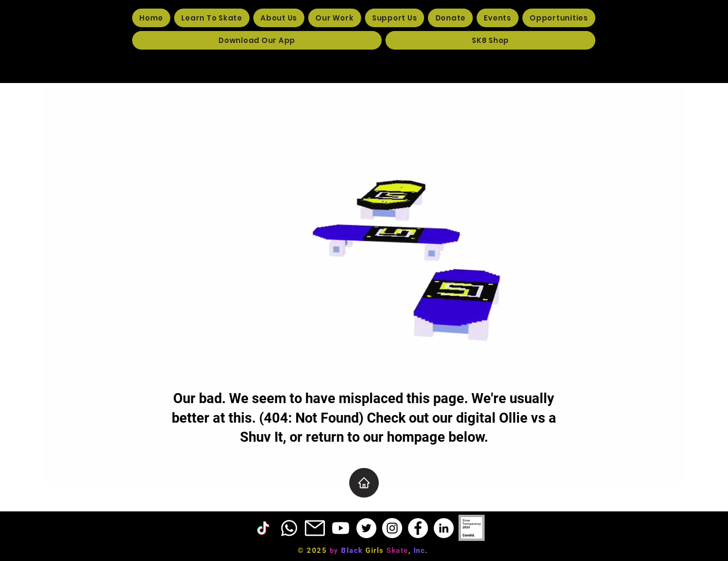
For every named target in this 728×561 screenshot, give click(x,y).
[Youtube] (341, 528)
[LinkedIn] (444, 528)
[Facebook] (418, 528)
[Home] (364, 483)
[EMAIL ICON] (315, 528)
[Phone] (289, 528)
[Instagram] (392, 528)
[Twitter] (366, 528)
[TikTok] (263, 528)
